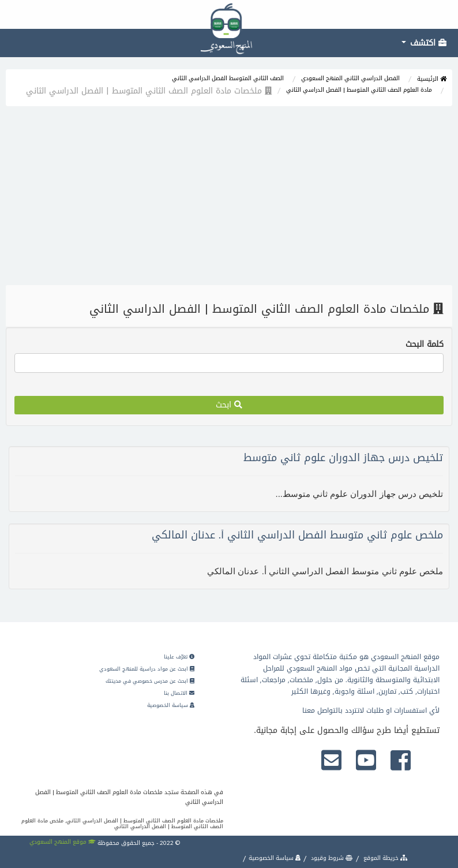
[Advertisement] (229, 199)
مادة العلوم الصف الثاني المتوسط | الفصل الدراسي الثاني (359, 90)
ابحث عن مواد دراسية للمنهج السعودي (147, 669)
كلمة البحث (425, 345)
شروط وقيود (331, 858)
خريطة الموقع (385, 858)
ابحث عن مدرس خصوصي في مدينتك (150, 681)
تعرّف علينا (179, 657)
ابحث (229, 405)
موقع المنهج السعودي (63, 842)
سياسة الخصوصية (171, 705)
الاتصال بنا (179, 693)
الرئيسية (432, 79)
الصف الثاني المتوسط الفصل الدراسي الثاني (228, 78)
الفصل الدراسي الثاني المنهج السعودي (350, 78)
